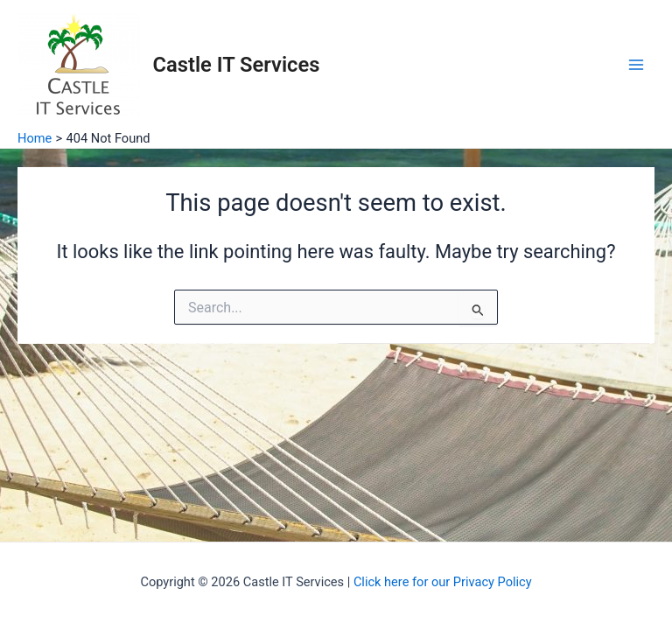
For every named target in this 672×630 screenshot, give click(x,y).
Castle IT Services (237, 65)
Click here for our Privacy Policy (443, 582)
